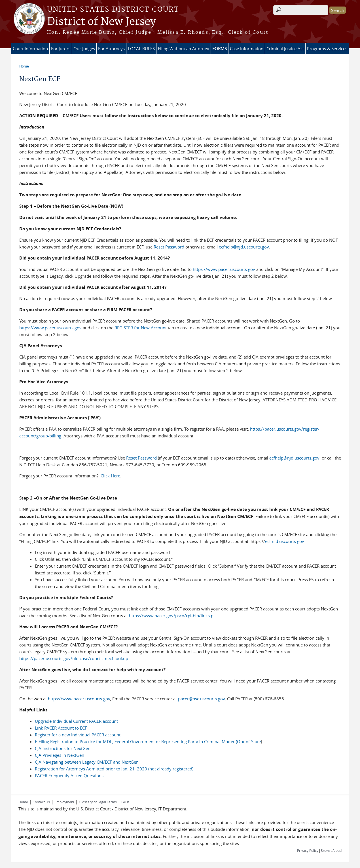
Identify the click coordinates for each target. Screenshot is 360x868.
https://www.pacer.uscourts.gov (224, 269)
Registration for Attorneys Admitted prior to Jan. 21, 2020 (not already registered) (114, 769)
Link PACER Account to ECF (61, 728)
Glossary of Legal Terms (98, 802)
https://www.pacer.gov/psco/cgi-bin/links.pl (172, 616)
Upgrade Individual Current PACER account (76, 721)
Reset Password (169, 247)
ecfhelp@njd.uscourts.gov (244, 247)
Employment (64, 802)
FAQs (125, 802)
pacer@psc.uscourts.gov (201, 699)
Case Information (247, 49)
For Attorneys (111, 49)
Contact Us (41, 802)
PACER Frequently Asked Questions (69, 776)
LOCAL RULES (141, 49)
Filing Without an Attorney (184, 49)
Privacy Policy (308, 850)
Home (24, 66)
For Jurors (61, 49)
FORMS (220, 49)
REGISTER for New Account (141, 328)
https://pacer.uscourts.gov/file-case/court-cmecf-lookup (74, 658)
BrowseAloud (331, 850)
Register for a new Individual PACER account (78, 735)
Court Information (30, 49)
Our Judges (84, 49)
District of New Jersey (101, 22)
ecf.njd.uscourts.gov (284, 541)
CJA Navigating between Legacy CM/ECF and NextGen (87, 762)
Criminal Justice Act (285, 49)
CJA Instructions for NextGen (63, 748)
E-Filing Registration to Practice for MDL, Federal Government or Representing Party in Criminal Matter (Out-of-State (148, 741)
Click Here (110, 476)
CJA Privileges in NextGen (60, 755)
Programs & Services (327, 49)
